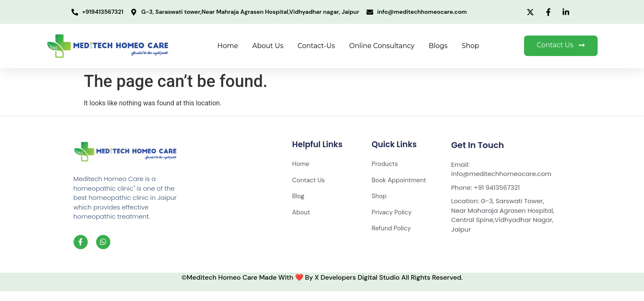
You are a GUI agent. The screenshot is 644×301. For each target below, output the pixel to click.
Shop (471, 46)
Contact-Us (316, 46)
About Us (268, 46)
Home (228, 46)
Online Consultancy (382, 46)
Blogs (438, 46)
